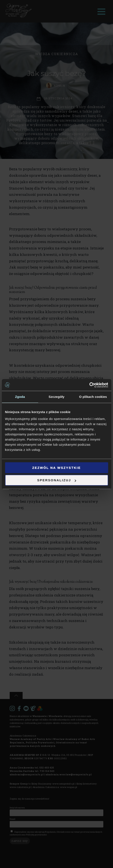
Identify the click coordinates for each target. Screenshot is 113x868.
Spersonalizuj (57, 480)
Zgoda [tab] (20, 397)
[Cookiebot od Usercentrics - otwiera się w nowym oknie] (89, 385)
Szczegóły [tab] (56, 397)
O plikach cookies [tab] (93, 397)
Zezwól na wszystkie (57, 468)
